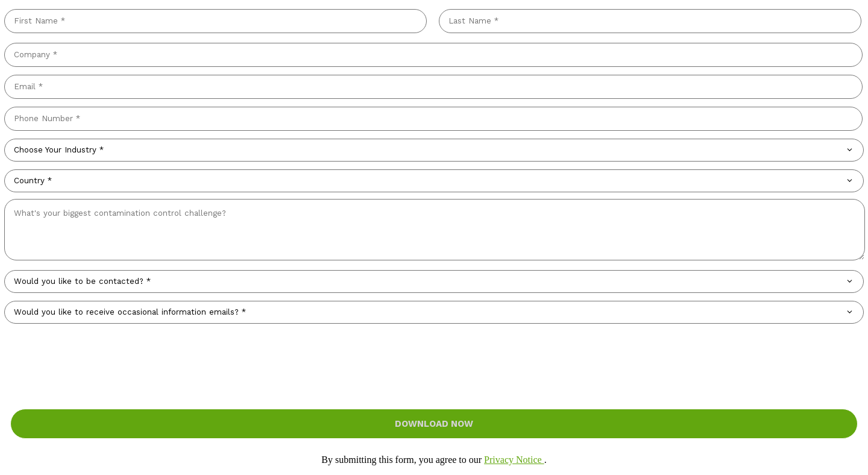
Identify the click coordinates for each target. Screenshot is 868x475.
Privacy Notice (514, 460)
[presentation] (434, 352)
